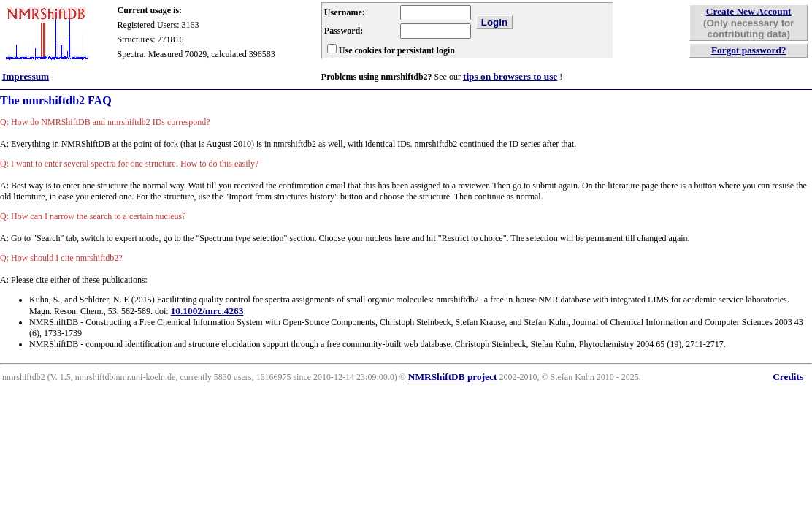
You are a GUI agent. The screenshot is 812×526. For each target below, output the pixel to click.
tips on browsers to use (510, 76)
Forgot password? (749, 50)
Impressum (26, 76)
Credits (788, 377)
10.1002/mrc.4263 (207, 311)
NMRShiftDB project (453, 377)
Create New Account (749, 11)
